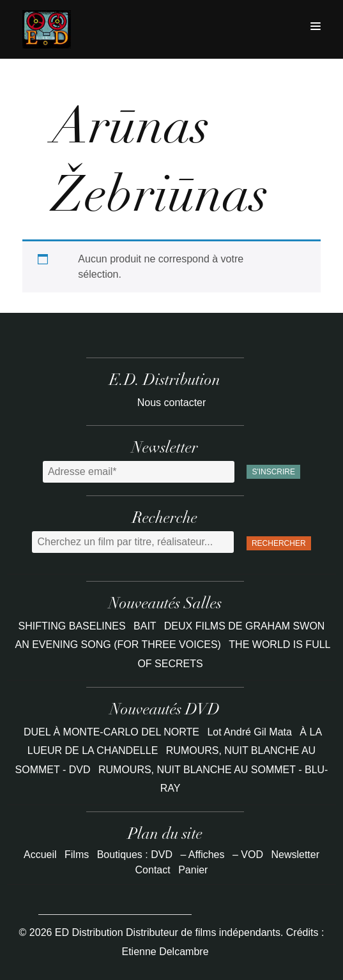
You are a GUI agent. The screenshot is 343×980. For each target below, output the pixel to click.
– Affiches (202, 855)
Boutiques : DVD (135, 855)
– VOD (248, 855)
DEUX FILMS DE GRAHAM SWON (245, 626)
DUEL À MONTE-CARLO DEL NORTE (111, 732)
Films (77, 855)
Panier (193, 870)
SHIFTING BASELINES (73, 626)
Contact (153, 870)
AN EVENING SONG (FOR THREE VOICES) (119, 645)
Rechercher (279, 543)
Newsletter (295, 855)
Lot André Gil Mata (249, 732)
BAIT (146, 626)
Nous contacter (172, 403)
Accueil (40, 855)
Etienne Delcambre (165, 952)
